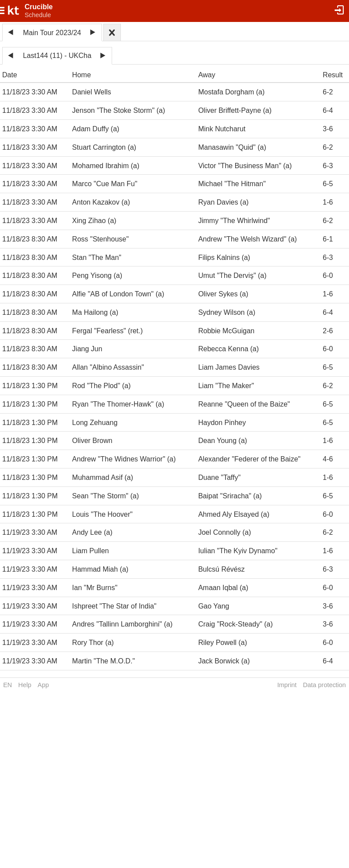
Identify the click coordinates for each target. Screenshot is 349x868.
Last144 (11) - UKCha (57, 56)
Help (25, 685)
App (44, 685)
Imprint (287, 685)
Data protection (324, 685)
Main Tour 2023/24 (52, 33)
